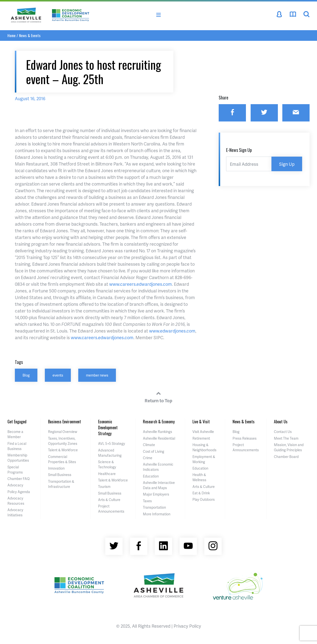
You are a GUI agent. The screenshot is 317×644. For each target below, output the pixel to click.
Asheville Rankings (158, 432)
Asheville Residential (159, 438)
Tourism (104, 487)
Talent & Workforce (63, 450)
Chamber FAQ (19, 479)
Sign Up (287, 164)
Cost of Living (154, 451)
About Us (281, 422)
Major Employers (156, 494)
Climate (149, 445)
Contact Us (283, 432)
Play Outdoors (204, 499)
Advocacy (15, 485)
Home (12, 35)
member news (97, 375)
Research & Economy (159, 422)
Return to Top (158, 396)
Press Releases (245, 438)
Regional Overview (63, 432)
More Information (157, 514)
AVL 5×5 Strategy (112, 443)
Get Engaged (17, 422)
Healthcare (107, 474)
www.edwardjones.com (172, 331)
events (58, 375)
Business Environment (65, 422)
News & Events (30, 35)
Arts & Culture (109, 500)
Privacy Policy (187, 626)
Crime (148, 458)
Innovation (56, 468)
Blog (26, 375)
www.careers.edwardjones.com (141, 284)
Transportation (154, 507)
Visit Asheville (203, 432)
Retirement (201, 438)
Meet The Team (286, 438)
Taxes (147, 501)
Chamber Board (286, 457)
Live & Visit (201, 422)
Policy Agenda (19, 492)
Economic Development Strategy (108, 428)
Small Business (60, 475)
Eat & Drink (201, 493)
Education (151, 476)
